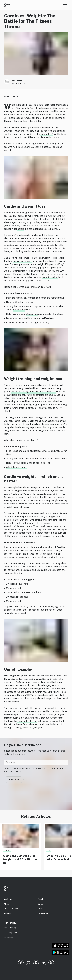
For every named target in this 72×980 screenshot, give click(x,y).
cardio (21, 229)
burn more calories (23, 261)
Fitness (16, 97)
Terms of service (11, 923)
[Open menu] (65, 5)
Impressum (9, 938)
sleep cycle (32, 314)
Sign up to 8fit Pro (27, 721)
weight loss (46, 134)
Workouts (8, 899)
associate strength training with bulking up (33, 392)
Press (40, 909)
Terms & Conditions (56, 768)
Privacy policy (10, 928)
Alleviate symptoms (16, 467)
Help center (43, 914)
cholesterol (19, 310)
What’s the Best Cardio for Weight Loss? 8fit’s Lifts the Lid (20, 859)
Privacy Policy (14, 771)
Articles (7, 97)
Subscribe (14, 780)
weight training (50, 277)
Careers (41, 904)
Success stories (11, 909)
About (40, 899)
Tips (48, 851)
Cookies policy (10, 933)
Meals (7, 904)
